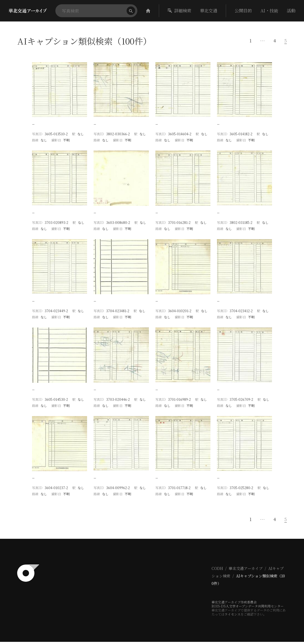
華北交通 (209, 11)
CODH (217, 570)
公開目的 (243, 11)
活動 (291, 11)
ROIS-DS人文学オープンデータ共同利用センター (248, 608)
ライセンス (233, 616)
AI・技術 (269, 11)
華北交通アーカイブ (246, 570)
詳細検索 (180, 11)
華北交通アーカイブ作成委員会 (234, 604)
